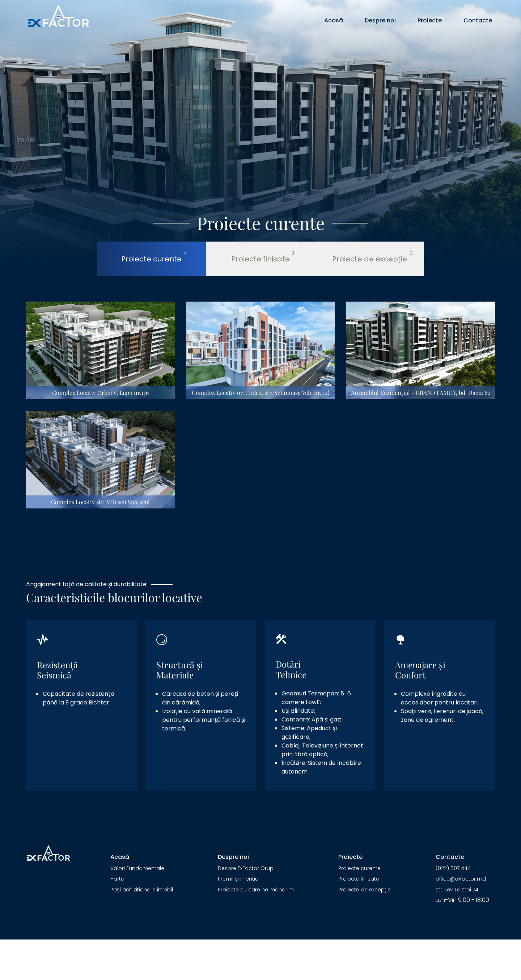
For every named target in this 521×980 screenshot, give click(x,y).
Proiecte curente (359, 868)
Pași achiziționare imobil (142, 890)
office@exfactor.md (461, 879)
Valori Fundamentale (137, 868)
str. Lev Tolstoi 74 (457, 890)
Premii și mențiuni (240, 879)
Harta (117, 879)
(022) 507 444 (453, 868)
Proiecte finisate (359, 879)
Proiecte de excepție (365, 890)
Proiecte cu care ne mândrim (256, 890)
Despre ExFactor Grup (246, 868)
